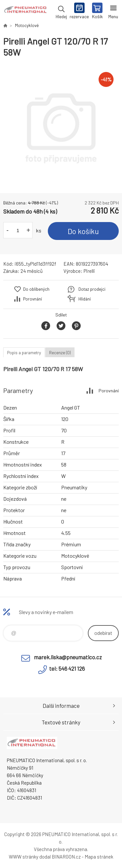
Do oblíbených (36, 289)
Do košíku (83, 231)
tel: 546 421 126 (67, 668)
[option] (61, 126)
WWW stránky (24, 857)
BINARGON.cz (66, 857)
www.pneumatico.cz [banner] (26, 11)
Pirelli (89, 271)
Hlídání (85, 299)
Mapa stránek (99, 857)
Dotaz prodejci (92, 289)
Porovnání (33, 299)
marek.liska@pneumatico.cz (68, 657)
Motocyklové (27, 25)
